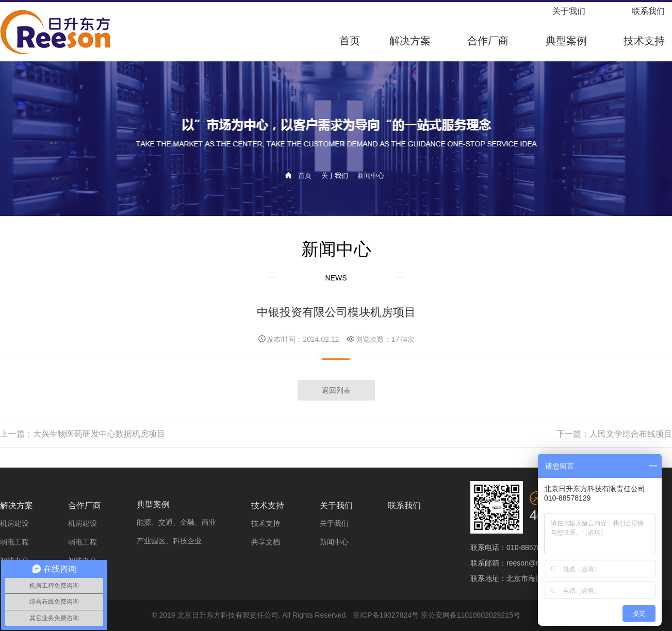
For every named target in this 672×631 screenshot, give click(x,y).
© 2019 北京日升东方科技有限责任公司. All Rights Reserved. (250, 615)
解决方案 (410, 41)
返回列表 (336, 390)
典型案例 (566, 41)
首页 (350, 41)
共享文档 (266, 542)
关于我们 (569, 11)
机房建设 (14, 523)
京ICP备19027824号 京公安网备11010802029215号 (437, 615)
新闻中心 (371, 176)
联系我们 (648, 11)
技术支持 (644, 41)
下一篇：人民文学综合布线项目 (614, 434)
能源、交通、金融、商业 (176, 522)
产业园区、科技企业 (169, 541)
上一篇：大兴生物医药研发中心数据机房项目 (83, 434)
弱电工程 (14, 542)
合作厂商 (488, 41)
